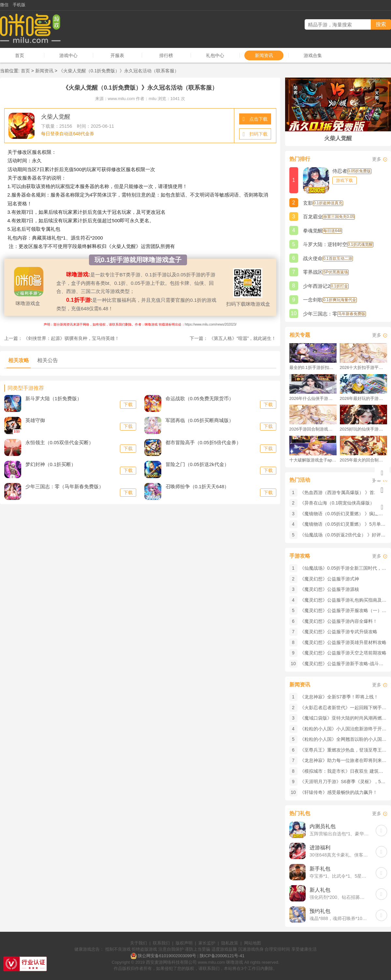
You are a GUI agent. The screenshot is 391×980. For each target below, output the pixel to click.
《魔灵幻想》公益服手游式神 (329, 579)
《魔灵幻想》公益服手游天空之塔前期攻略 (343, 653)
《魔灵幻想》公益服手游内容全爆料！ (339, 621)
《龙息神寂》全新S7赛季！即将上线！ (339, 697)
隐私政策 (230, 943)
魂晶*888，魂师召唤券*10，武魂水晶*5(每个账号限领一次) (339, 918)
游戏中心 (68, 55)
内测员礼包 (323, 826)
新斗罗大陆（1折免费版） (54, 398)
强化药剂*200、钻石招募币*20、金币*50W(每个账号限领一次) (339, 897)
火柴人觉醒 (56, 117)
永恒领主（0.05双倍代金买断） (59, 442)
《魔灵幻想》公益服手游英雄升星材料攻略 (343, 642)
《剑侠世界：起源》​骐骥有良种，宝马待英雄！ (71, 338)
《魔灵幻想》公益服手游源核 (329, 589)
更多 (377, 159)
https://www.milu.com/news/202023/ (211, 324)
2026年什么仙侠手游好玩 (313, 398)
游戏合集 (313, 55)
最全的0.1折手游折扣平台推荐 (313, 367)
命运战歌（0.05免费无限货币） (200, 398)
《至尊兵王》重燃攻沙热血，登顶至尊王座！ (345, 750)
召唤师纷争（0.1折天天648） (197, 486)
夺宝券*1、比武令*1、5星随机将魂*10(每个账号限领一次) (339, 876)
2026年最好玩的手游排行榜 (363, 398)
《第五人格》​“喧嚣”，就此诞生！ (243, 338)
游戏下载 (344, 180)
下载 (128, 404)
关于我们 (138, 943)
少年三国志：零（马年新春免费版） (65, 486)
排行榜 (166, 55)
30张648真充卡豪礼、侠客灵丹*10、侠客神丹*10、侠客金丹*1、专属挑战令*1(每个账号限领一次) (339, 855)
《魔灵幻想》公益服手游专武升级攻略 (339, 632)
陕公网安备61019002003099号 (167, 956)
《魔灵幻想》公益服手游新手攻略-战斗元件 (344, 664)
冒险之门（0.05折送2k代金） (197, 464)
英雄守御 (35, 420)
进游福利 (320, 848)
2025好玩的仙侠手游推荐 (363, 429)
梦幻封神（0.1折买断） (51, 464)
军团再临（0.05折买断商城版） (200, 420)
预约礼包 (320, 911)
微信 (4, 5)
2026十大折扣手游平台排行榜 (363, 367)
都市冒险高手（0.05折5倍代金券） (203, 442)
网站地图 (253, 943)
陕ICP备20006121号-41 (222, 956)
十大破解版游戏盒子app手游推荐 (313, 460)
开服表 (117, 55)
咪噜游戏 (235, 962)
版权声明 (184, 943)
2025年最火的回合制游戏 (363, 460)
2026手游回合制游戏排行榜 (313, 429)
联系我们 (161, 943)
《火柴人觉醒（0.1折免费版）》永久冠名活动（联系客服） (119, 71)
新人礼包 (320, 890)
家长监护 (207, 943)
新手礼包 (320, 869)
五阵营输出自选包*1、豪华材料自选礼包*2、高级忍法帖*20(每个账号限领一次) (339, 834)
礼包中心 (215, 55)
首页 (20, 55)
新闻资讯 (264, 55)
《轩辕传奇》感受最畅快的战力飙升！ (339, 792)
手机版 (19, 5)
